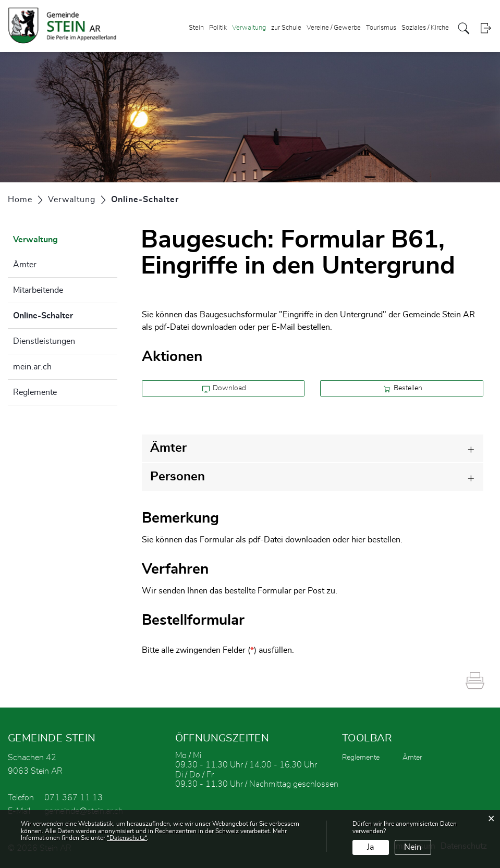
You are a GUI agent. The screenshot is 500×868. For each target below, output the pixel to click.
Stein (196, 28)
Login (486, 28)
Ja (370, 847)
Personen (178, 477)
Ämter (25, 265)
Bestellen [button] (403, 389)
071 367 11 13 (74, 798)
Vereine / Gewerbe (334, 28)
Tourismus (381, 28)
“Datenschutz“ (127, 838)
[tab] (313, 448)
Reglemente (35, 392)
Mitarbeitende (38, 290)
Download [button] (224, 389)
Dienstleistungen (44, 341)
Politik (218, 28)
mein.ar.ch (32, 367)
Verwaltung (249, 28)
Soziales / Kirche (425, 28)
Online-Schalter (65, 314)
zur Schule (286, 28)
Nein (413, 847)
